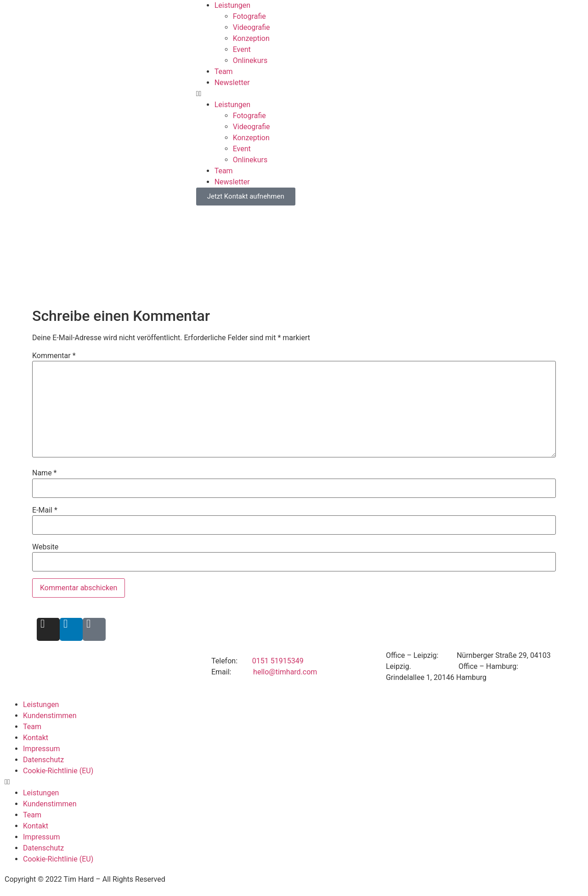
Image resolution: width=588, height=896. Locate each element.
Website (45, 547)
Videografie (252, 27)
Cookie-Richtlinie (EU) (58, 771)
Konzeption (251, 38)
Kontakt (36, 738)
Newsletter (232, 83)
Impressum (42, 749)
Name (45, 473)
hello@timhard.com (285, 672)
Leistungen (232, 5)
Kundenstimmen (50, 716)
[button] (392, 94)
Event (242, 49)
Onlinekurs (250, 60)
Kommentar (54, 356)
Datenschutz (43, 760)
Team (224, 71)
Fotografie (249, 16)
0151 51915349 (278, 661)
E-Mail (45, 510)
